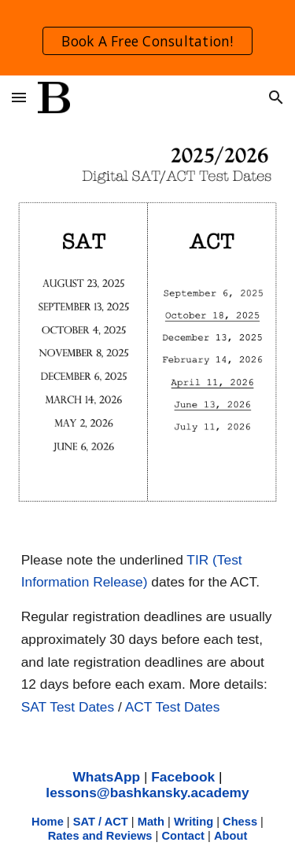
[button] (19, 97)
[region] (147, 38)
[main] (148, 634)
